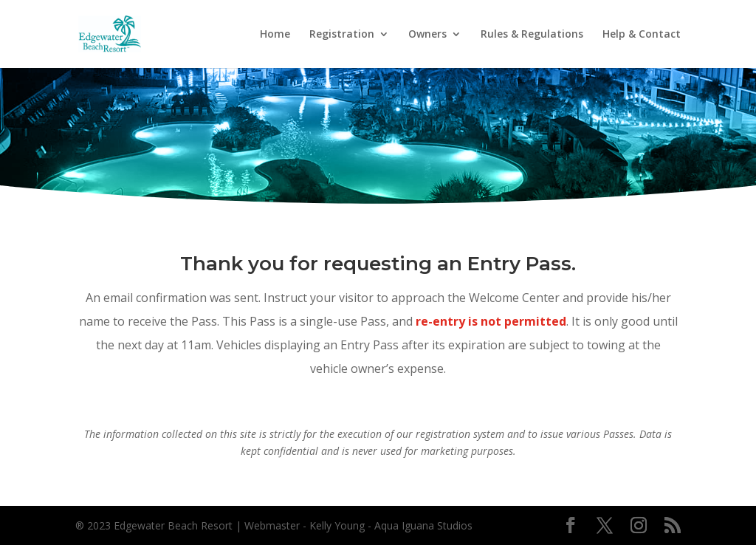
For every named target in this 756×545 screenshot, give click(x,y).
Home (275, 35)
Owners (427, 35)
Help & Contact (642, 35)
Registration (342, 35)
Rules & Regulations (532, 35)
